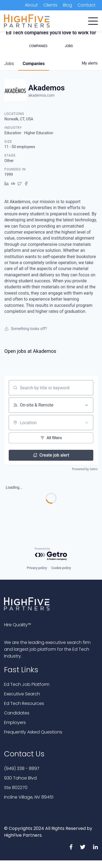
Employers (15, 722)
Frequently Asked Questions (33, 732)
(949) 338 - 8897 (22, 768)
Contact (86, 5)
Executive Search (22, 694)
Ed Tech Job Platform (27, 684)
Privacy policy (37, 568)
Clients (50, 5)
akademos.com (41, 95)
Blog (67, 5)
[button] (93, 20)
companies (34, 64)
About (31, 5)
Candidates (17, 713)
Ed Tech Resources (24, 703)
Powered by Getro (85, 469)
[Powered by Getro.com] (51, 554)
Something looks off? (26, 329)
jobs (9, 64)
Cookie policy (61, 568)
